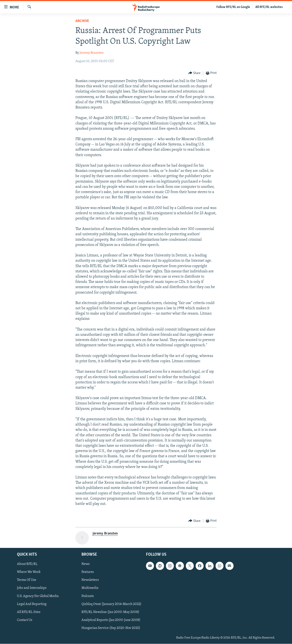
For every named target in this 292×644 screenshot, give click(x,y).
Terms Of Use (27, 580)
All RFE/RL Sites (29, 612)
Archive (82, 21)
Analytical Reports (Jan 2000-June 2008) (111, 620)
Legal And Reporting (32, 604)
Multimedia (90, 588)
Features (88, 572)
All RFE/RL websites (269, 7)
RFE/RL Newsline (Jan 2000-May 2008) (110, 612)
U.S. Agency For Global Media (38, 596)
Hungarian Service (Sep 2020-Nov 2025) (111, 628)
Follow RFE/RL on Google (233, 7)
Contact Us (25, 620)
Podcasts (88, 596)
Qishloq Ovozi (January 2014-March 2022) (111, 604)
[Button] (194, 73)
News (86, 564)
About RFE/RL (27, 564)
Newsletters (90, 580)
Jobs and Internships (32, 588)
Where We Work (29, 572)
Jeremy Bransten (92, 53)
